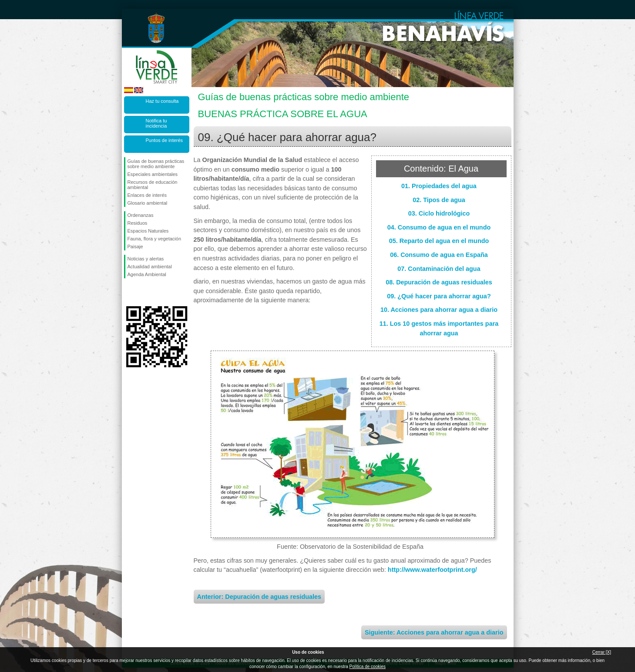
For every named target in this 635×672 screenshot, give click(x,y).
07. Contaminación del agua (439, 269)
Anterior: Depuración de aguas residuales (259, 597)
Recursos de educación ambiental (153, 185)
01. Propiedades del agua (439, 186)
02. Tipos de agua (439, 200)
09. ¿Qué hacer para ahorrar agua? (439, 296)
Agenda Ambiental (147, 274)
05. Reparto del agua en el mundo (439, 241)
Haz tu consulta (162, 101)
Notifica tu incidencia (156, 123)
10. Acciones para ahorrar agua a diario (439, 310)
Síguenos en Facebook (129, 292)
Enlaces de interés (147, 195)
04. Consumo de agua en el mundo (439, 227)
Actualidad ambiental (150, 267)
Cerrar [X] (602, 652)
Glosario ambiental (148, 203)
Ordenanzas (141, 215)
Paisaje (135, 247)
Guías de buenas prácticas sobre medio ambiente (156, 164)
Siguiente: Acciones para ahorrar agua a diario (434, 632)
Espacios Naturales (148, 231)
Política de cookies (368, 667)
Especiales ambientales (153, 174)
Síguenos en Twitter (144, 292)
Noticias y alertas (146, 259)
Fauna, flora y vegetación (155, 239)
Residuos (138, 223)
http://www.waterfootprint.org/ (432, 570)
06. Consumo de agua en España (439, 255)
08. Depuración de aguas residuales (439, 282)
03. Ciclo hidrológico (439, 213)
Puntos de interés (165, 140)
